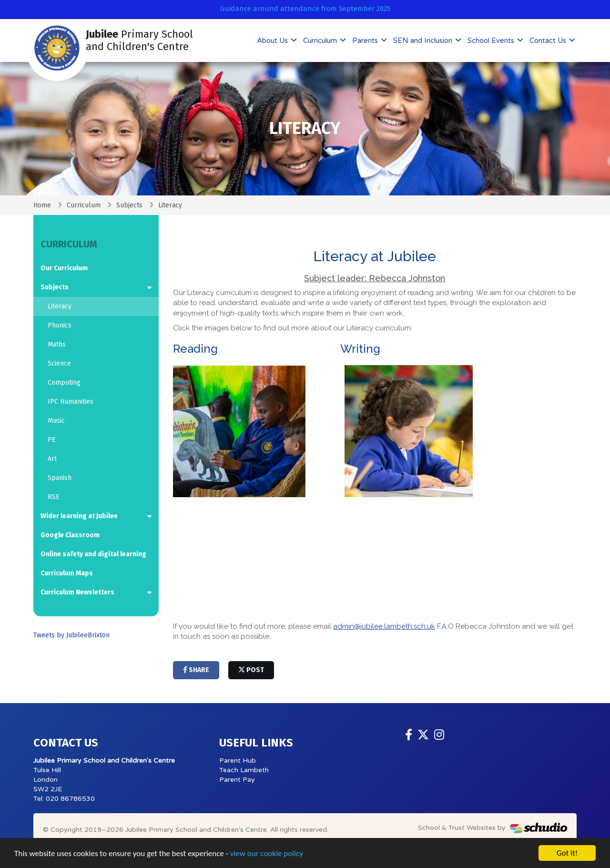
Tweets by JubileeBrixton (71, 635)
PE (52, 440)
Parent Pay (237, 780)
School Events (492, 41)
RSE (54, 497)
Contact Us (549, 41)
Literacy (60, 306)
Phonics (60, 325)
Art (52, 459)
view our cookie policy (267, 853)
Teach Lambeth (244, 770)
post (251, 670)
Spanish (60, 478)
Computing (64, 383)
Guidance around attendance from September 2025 (305, 9)
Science (59, 363)
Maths (57, 344)
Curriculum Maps (67, 573)
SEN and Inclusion (424, 41)
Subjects (129, 205)
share (196, 670)
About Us (273, 41)
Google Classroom (70, 535)
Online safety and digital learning (93, 554)
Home (42, 205)
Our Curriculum (64, 268)
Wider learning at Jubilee (79, 516)
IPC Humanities (71, 402)
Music (56, 421)
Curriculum (321, 41)
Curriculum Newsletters (77, 592)
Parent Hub (238, 761)
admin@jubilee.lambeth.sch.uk (384, 626)
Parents (366, 41)
